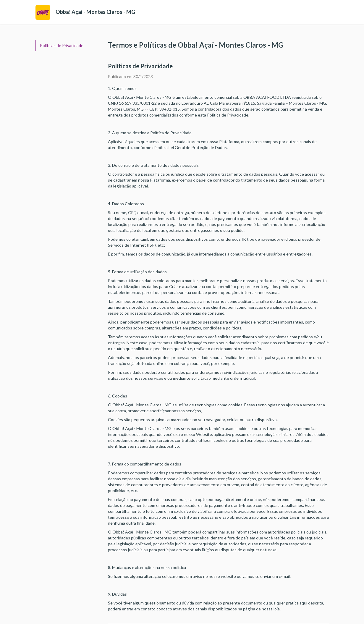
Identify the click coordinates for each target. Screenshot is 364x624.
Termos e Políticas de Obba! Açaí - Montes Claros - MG (196, 45)
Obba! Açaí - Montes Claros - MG (95, 12)
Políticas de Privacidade (62, 45)
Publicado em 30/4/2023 (130, 76)
